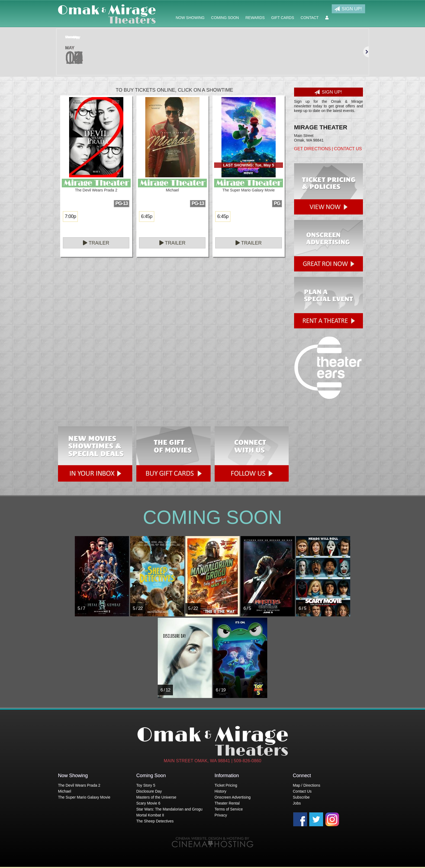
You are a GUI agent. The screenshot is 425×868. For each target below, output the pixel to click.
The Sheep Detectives (155, 821)
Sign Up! (348, 9)
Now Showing (190, 18)
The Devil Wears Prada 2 (79, 785)
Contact (310, 18)
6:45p (147, 216)
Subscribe (301, 797)
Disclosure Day (149, 791)
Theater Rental (227, 803)
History (221, 791)
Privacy (221, 815)
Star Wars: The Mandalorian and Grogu (169, 809)
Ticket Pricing (226, 785)
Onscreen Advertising (233, 797)
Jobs (297, 803)
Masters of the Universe (156, 797)
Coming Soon (225, 18)
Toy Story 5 (146, 785)
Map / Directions (306, 785)
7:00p (70, 216)
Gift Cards (283, 18)
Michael (65, 791)
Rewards (255, 18)
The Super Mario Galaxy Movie (84, 797)
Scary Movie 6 (148, 803)
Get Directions (313, 149)
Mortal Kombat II (150, 815)
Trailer (96, 243)
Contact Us (348, 149)
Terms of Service (229, 809)
